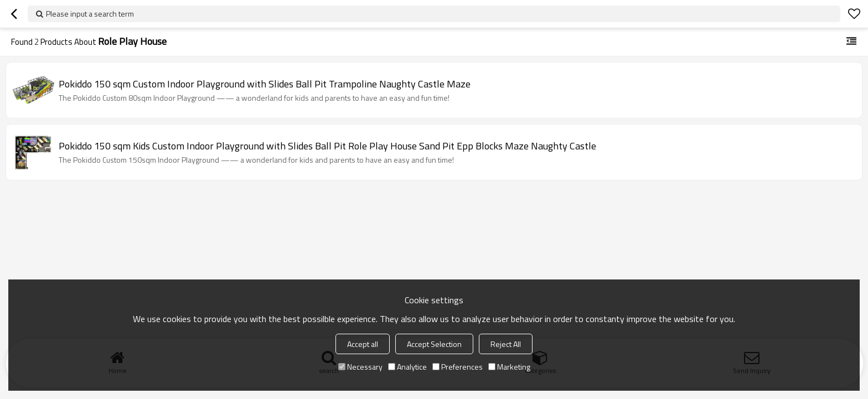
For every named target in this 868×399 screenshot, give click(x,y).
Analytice (407, 367)
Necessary (360, 367)
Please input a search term (90, 14)
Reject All (506, 344)
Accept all (363, 344)
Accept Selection (434, 344)
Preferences (458, 367)
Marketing (509, 367)
